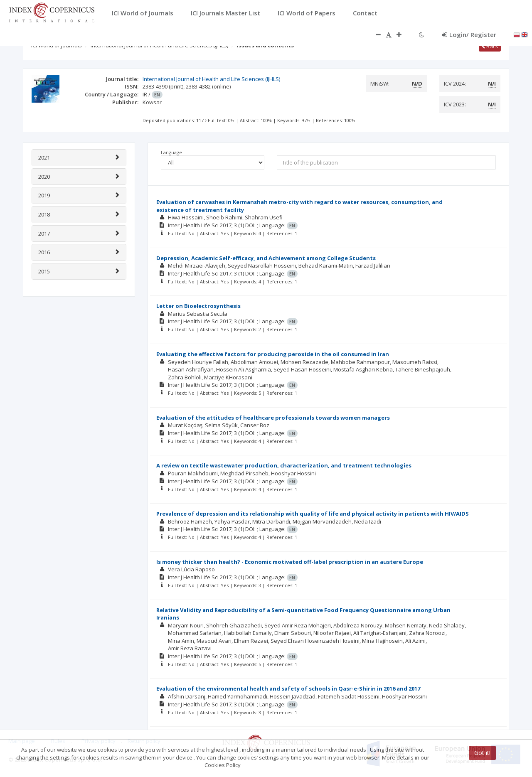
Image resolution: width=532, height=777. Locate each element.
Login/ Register (469, 34)
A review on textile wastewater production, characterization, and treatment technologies (284, 465)
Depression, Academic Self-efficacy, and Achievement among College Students (266, 258)
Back (490, 46)
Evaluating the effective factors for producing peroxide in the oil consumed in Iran (273, 354)
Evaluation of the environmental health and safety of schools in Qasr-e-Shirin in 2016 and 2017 (288, 688)
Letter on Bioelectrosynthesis (198, 306)
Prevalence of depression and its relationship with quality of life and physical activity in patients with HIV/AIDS (313, 514)
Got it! (482, 753)
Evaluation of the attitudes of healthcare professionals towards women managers (273, 418)
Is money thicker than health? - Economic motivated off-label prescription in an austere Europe (290, 562)
